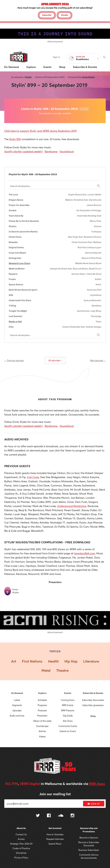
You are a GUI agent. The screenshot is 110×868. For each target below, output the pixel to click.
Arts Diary (68, 721)
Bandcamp (51, 151)
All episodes (55, 360)
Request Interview (55, 839)
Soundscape (42, 726)
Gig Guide (68, 716)
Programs (42, 705)
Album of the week (42, 721)
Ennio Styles (88, 77)
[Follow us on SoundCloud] (61, 816)
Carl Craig (33, 477)
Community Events (68, 726)
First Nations (32, 661)
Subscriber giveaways (93, 705)
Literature (91, 661)
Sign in (57, 57)
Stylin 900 (15, 139)
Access (21, 839)
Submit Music (55, 844)
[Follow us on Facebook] (49, 816)
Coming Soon (68, 700)
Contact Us (21, 834)
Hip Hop (71, 661)
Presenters (42, 716)
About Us (21, 828)
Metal (46, 670)
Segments (17, 705)
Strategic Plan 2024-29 (21, 844)
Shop (93, 716)
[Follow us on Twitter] (38, 816)
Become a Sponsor (89, 838)
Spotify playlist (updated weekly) (23, 151)
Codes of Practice (21, 848)
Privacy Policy (21, 858)
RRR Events (68, 705)
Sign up (94, 804)
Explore (42, 693)
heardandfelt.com (85, 553)
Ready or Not (15, 322)
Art (14, 661)
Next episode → (98, 360)
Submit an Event (68, 731)
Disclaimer (21, 853)
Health (53, 661)
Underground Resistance (72, 506)
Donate (65, 15)
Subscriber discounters (93, 700)
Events (68, 693)
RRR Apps (97, 784)
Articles (42, 731)
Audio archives (17, 716)
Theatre (62, 670)
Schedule (42, 700)
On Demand (17, 693)
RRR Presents (68, 710)
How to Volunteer (55, 834)
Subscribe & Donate (93, 693)
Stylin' (29, 77)
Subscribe (47, 15)
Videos (42, 736)
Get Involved (55, 828)
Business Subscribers (89, 850)
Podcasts (42, 710)
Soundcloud (67, 151)
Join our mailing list (55, 794)
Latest (17, 700)
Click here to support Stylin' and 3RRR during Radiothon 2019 (40, 131)
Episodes (17, 710)
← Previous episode (14, 360)
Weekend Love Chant (19, 263)
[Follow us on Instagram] (72, 816)
